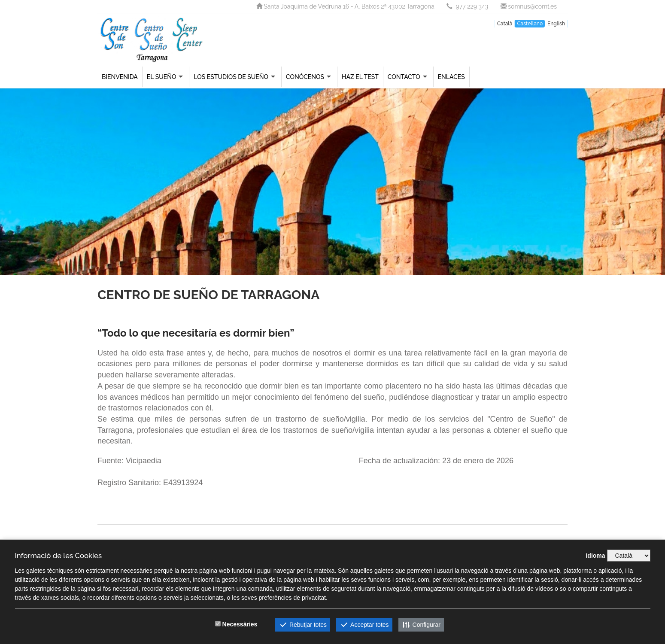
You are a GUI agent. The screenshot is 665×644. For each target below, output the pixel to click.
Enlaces (451, 77)
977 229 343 (468, 6)
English (556, 24)
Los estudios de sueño (231, 77)
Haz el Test (360, 77)
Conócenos (305, 77)
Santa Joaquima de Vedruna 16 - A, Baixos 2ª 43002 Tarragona (346, 6)
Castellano (530, 24)
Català (505, 24)
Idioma (595, 556)
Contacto (404, 77)
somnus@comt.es (529, 6)
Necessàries (240, 624)
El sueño (162, 77)
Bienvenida (120, 77)
